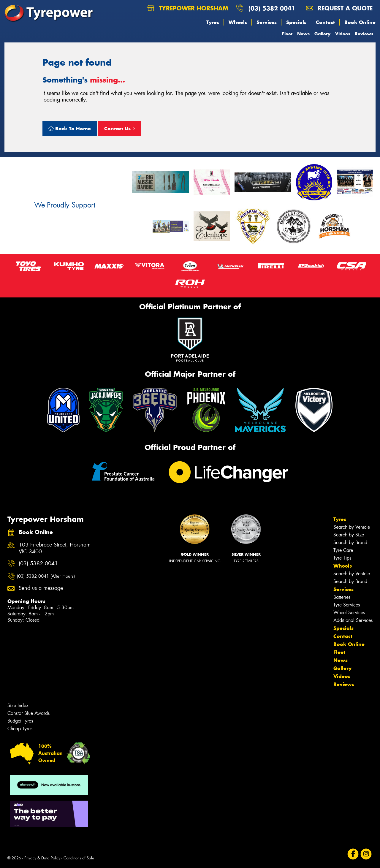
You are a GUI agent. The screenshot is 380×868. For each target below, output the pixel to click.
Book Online (360, 22)
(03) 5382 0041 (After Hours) (46, 576)
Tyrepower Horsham (188, 8)
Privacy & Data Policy (42, 858)
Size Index (18, 705)
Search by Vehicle (352, 527)
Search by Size (349, 535)
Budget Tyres (20, 721)
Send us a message (41, 588)
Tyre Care (343, 550)
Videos (343, 34)
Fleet (287, 34)
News (303, 34)
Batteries (342, 597)
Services (267, 22)
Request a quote (339, 8)
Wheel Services (349, 613)
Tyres (213, 22)
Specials (296, 22)
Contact (325, 22)
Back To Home (70, 129)
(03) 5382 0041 (272, 8)
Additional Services (353, 620)
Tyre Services (347, 605)
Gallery (322, 34)
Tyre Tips (342, 558)
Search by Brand (350, 542)
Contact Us (120, 129)
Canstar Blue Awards (28, 713)
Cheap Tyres (20, 729)
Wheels (238, 22)
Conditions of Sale (79, 858)
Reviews (364, 34)
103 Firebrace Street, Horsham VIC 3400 (55, 548)
